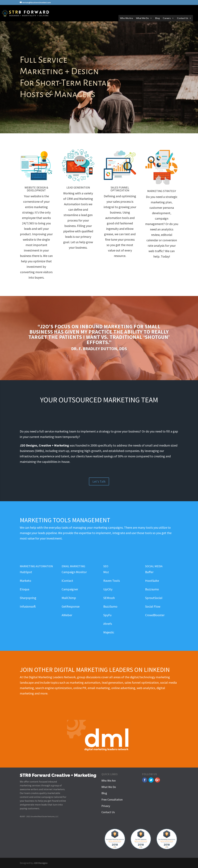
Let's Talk (99, 481)
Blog (157, 18)
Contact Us (184, 18)
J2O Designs (40, 863)
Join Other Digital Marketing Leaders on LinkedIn (95, 670)
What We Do (144, 18)
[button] (150, 18)
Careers (168, 18)
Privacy (106, 806)
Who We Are (126, 18)
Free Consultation (112, 800)
